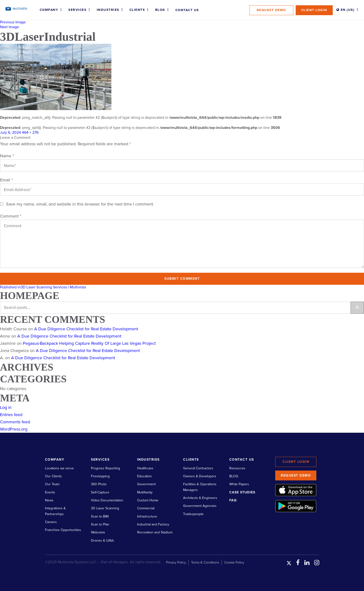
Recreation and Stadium (155, 532)
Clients (137, 10)
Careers (51, 522)
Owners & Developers (200, 476)
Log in (6, 407)
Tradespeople (193, 514)
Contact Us (187, 10)
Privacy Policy (176, 562)
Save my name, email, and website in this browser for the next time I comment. (80, 204)
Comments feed (15, 422)
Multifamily (145, 492)
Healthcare (145, 468)
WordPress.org (14, 429)
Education (144, 476)
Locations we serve (59, 468)
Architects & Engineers (200, 498)
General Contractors (198, 468)
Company (49, 10)
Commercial (146, 508)
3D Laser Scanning (105, 508)
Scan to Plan (100, 524)
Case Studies (242, 492)
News (49, 500)
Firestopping (100, 476)
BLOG (234, 476)
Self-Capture (100, 492)
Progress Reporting (105, 468)
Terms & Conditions (205, 562)
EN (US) (345, 10)
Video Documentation (107, 500)
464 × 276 (30, 133)
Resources (237, 468)
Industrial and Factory (153, 524)
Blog (160, 10)
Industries (108, 10)
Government (146, 484)
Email (6, 180)
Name (7, 156)
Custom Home (148, 500)
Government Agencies (200, 506)
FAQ (233, 500)
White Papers (239, 484)
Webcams (98, 532)
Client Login (314, 10)
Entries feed (11, 415)
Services (77, 10)
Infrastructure (147, 516)
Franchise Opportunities (63, 530)
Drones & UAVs (102, 541)
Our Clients (53, 476)
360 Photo (99, 484)
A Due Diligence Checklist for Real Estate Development (86, 329)
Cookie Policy (234, 562)
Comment (11, 216)
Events (50, 492)
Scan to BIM (100, 516)
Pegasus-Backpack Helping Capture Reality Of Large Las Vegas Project (89, 343)
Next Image (10, 27)
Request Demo (271, 10)
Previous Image (13, 22)
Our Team (52, 484)
